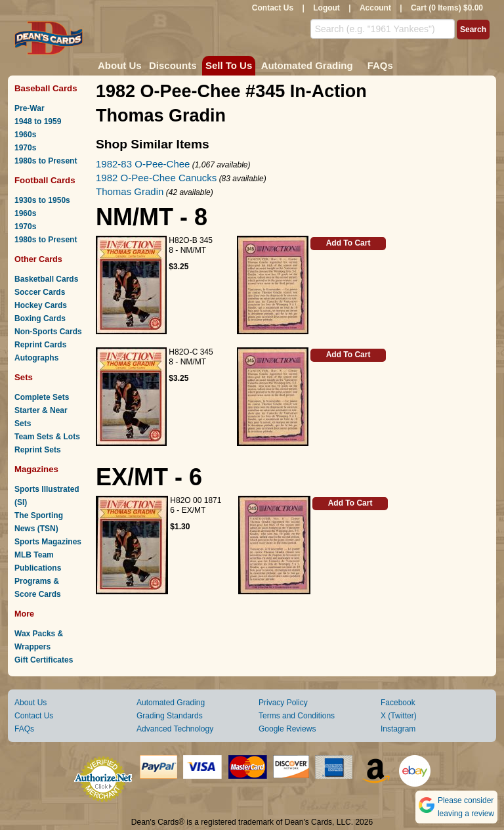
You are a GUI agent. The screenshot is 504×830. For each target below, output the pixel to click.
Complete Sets (42, 397)
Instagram (398, 729)
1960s (25, 135)
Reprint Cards (40, 345)
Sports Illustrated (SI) (47, 496)
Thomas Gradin (130, 191)
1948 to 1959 (38, 121)
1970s (25, 148)
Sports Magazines (48, 542)
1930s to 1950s (42, 200)
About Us (120, 65)
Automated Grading (307, 65)
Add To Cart (348, 243)
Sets (24, 377)
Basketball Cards (46, 279)
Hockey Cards (41, 305)
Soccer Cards (40, 292)
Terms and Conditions (297, 716)
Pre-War (30, 108)
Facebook (398, 703)
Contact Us (273, 8)
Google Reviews (287, 729)
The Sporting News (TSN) (39, 522)
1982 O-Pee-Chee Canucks (156, 178)
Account (375, 8)
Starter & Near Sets (41, 417)
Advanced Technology (175, 729)
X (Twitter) (399, 716)
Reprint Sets (38, 450)
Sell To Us (229, 65)
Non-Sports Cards (48, 332)
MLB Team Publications (38, 561)
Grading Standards (170, 716)
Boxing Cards (40, 318)
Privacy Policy (283, 703)
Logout (326, 8)
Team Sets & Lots (47, 437)
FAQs (380, 65)
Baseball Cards (46, 88)
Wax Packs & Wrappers (39, 640)
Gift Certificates (44, 660)
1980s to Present (46, 161)
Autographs (36, 358)
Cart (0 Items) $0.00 (447, 8)
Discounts (173, 65)
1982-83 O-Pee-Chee (143, 164)
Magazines (36, 469)
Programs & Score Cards (38, 588)
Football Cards (45, 180)
